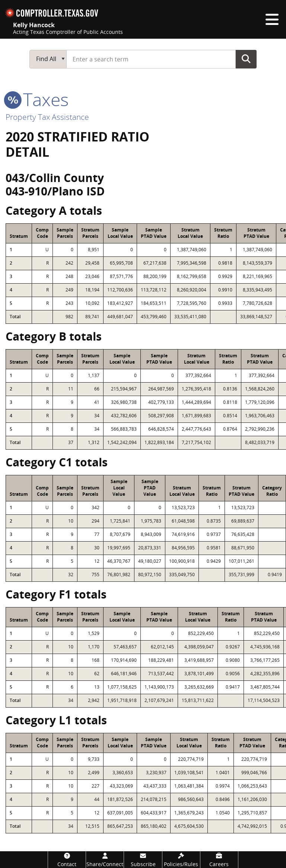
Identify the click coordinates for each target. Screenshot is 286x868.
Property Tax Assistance (47, 117)
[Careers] (219, 860)
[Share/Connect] (105, 860)
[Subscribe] (143, 860)
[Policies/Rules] (181, 860)
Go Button (246, 59)
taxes (37, 99)
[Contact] (67, 860)
